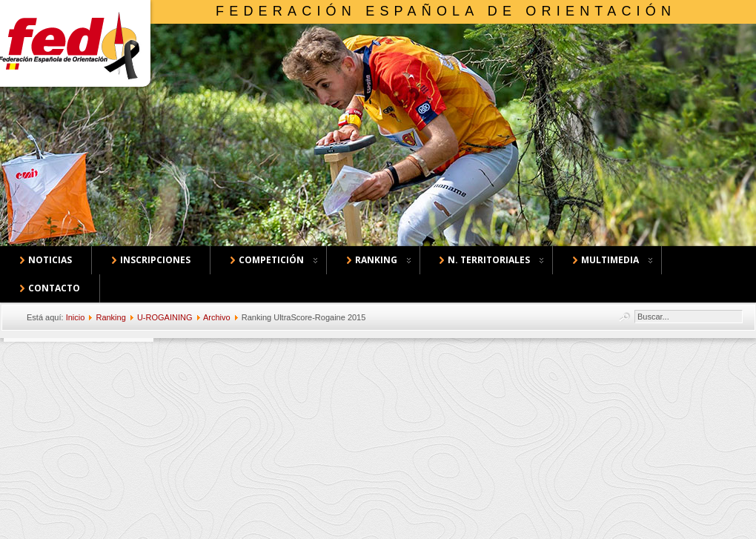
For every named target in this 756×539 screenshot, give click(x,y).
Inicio (76, 317)
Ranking (110, 317)
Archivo (217, 317)
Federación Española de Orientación (446, 11)
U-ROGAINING (165, 317)
